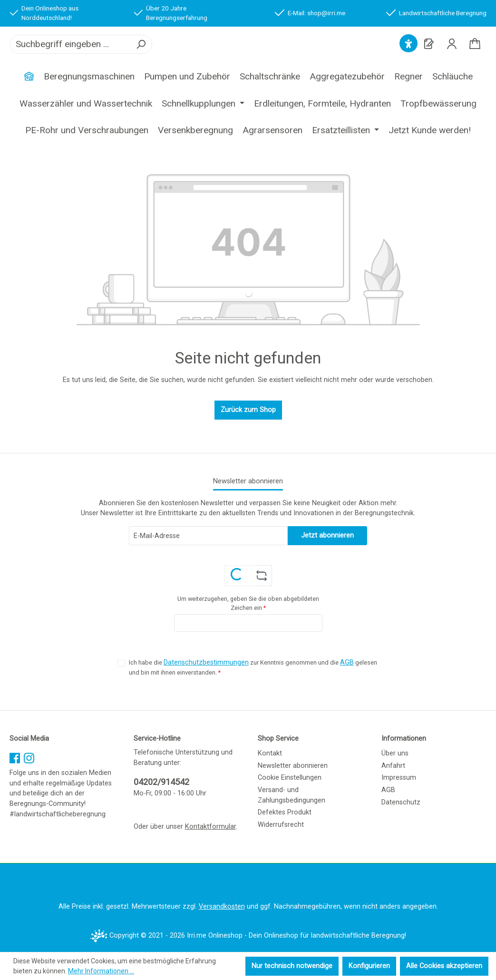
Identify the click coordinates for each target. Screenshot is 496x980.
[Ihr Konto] (452, 56)
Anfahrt (393, 766)
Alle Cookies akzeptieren (444, 966)
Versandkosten (222, 907)
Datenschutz (401, 802)
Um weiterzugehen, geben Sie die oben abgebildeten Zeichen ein (248, 603)
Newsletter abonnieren (293, 766)
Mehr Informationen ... (101, 971)
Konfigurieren (369, 966)
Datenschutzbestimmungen (206, 663)
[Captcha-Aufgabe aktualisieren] (261, 576)
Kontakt (270, 754)
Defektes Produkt (285, 813)
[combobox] (70, 56)
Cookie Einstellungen (290, 778)
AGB (347, 663)
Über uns (395, 754)
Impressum (399, 778)
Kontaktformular (210, 827)
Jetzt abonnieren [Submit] (327, 535)
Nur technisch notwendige (292, 966)
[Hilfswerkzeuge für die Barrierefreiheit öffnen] (408, 56)
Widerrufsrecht (281, 825)
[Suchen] (141, 56)
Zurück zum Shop (248, 434)
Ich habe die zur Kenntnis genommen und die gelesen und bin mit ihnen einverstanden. (253, 667)
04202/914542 (161, 782)
